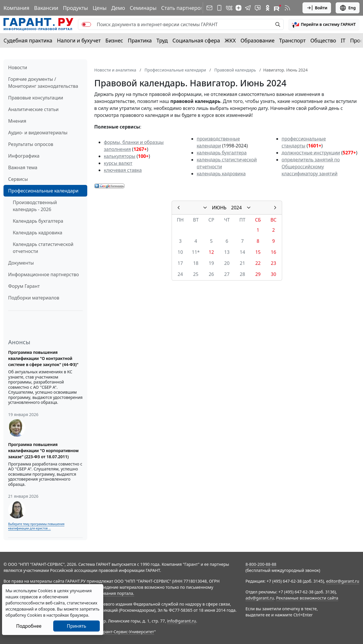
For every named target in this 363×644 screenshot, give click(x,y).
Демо (118, 8)
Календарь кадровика (38, 233)
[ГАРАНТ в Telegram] (248, 8)
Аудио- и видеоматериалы (38, 133)
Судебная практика (28, 40)
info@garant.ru (181, 621)
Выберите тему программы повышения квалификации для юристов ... (36, 526)
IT (343, 40)
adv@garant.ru (260, 598)
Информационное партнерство (43, 274)
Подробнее (29, 626)
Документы (21, 263)
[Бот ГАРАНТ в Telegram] (258, 8)
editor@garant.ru (343, 581)
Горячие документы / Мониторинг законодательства (43, 83)
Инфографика (24, 156)
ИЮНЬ (219, 208)
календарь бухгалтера (222, 153)
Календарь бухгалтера (38, 221)
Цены (99, 8)
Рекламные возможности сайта (307, 598)
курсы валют (118, 163)
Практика (140, 40)
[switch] (86, 24)
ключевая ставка (123, 170)
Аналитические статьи (33, 109)
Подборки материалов (34, 298)
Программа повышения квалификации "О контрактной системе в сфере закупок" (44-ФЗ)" (43, 358)
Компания (16, 8)
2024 (237, 208)
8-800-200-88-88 (261, 564)
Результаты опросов (31, 144)
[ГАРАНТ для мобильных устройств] (219, 8)
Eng (348, 8)
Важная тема (23, 167)
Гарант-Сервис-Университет (127, 632)
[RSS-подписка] (287, 8)
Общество (323, 40)
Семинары (143, 8)
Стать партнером (183, 8)
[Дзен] (239, 8)
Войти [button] (317, 8)
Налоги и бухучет (79, 40)
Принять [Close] (77, 626)
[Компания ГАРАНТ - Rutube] (277, 8)
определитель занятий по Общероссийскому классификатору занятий (311, 167)
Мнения (17, 121)
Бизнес (114, 40)
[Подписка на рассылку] (209, 8)
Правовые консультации (36, 98)
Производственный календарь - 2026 (35, 206)
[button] (324, 24)
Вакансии (46, 8)
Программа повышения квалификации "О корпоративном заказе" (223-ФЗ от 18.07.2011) (43, 451)
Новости (18, 67)
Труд (162, 40)
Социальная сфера (196, 40)
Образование (258, 40)
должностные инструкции (311, 153)
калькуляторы (120, 156)
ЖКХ (230, 40)
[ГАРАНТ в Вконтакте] (229, 8)
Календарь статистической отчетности (43, 248)
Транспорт (292, 40)
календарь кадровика (221, 174)
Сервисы (18, 179)
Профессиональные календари (43, 191)
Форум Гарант (24, 286)
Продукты (75, 8)
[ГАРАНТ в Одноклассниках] (268, 8)
